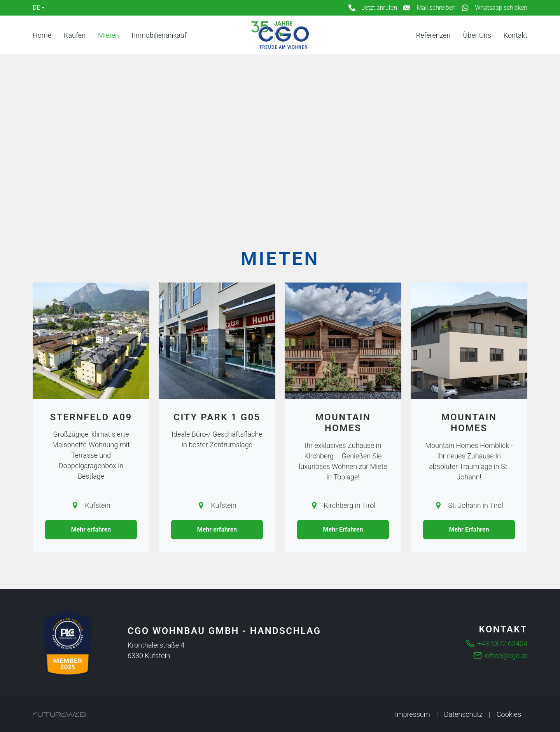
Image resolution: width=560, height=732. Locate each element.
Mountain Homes (343, 423)
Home (42, 35)
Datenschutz (463, 714)
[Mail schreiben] (429, 8)
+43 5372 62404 (502, 643)
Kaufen (75, 35)
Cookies (509, 714)
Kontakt (515, 35)
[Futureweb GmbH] (59, 714)
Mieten (108, 35)
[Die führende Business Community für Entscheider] (68, 643)
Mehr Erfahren (343, 529)
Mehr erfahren (91, 529)
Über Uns (477, 35)
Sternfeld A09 (91, 417)
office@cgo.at (506, 656)
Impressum (413, 714)
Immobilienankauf (159, 35)
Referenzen (433, 35)
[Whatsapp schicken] (494, 8)
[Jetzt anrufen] (373, 8)
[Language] (39, 8)
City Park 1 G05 (217, 417)
